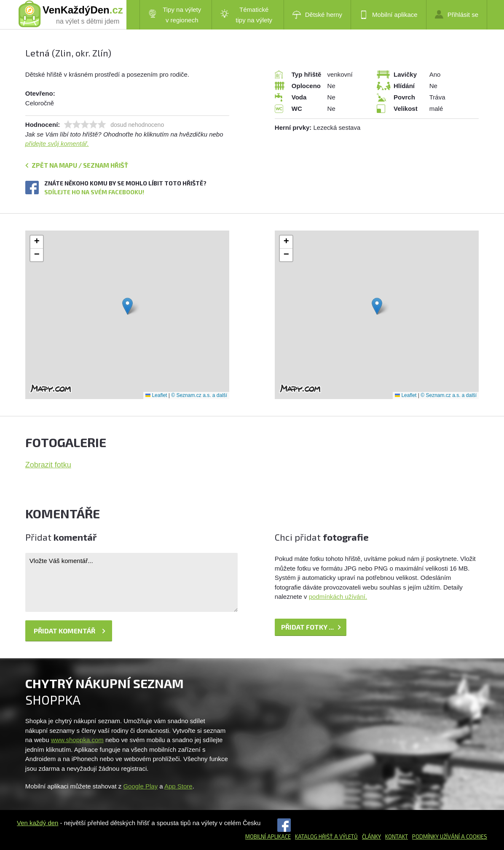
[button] (127, 306)
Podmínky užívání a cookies (450, 837)
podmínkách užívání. (338, 597)
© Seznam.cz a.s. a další (199, 395)
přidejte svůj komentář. (57, 143)
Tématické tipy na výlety (246, 15)
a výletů (345, 837)
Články (371, 837)
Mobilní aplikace (389, 15)
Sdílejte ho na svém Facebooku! (94, 192)
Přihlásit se (457, 14)
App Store (178, 786)
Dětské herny (317, 15)
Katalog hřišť (314, 837)
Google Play (140, 786)
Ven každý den (38, 823)
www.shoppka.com (77, 740)
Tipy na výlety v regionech (175, 15)
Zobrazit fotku (48, 465)
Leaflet (156, 395)
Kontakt (397, 837)
